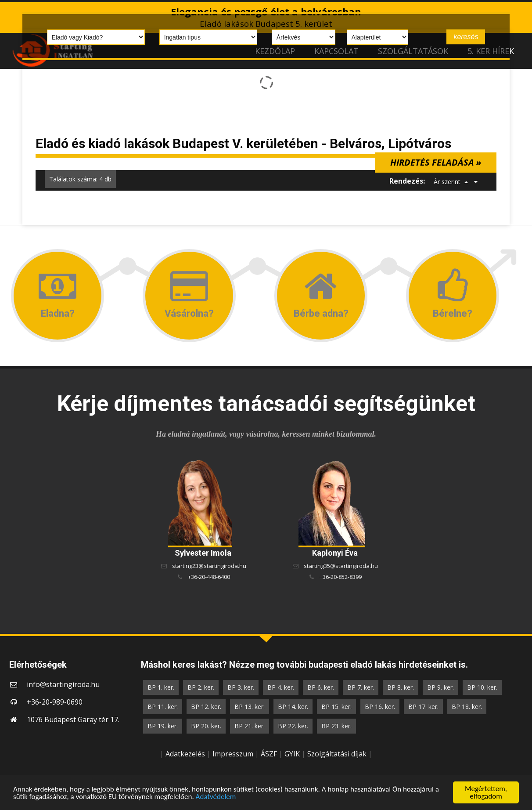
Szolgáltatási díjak (337, 754)
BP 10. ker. (482, 687)
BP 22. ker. (293, 726)
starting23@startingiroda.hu (209, 566)
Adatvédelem (216, 797)
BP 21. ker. (250, 726)
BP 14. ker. (293, 707)
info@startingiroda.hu (63, 684)
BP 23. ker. (336, 726)
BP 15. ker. (336, 707)
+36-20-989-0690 (55, 702)
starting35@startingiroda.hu (341, 566)
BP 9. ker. (440, 687)
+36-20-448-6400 (209, 577)
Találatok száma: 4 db (80, 179)
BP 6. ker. (321, 687)
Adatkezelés (185, 754)
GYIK (292, 754)
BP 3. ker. (241, 687)
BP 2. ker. (201, 687)
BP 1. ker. (161, 687)
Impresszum (233, 754)
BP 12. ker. (206, 707)
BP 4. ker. (281, 687)
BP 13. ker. (250, 707)
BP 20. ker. (206, 726)
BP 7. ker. (361, 687)
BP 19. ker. (163, 726)
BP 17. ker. (423, 707)
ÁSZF (269, 754)
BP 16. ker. (380, 707)
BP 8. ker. (401, 687)
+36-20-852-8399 (341, 577)
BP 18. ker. (467, 707)
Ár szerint (447, 182)
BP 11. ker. (163, 707)
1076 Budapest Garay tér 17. (73, 720)
